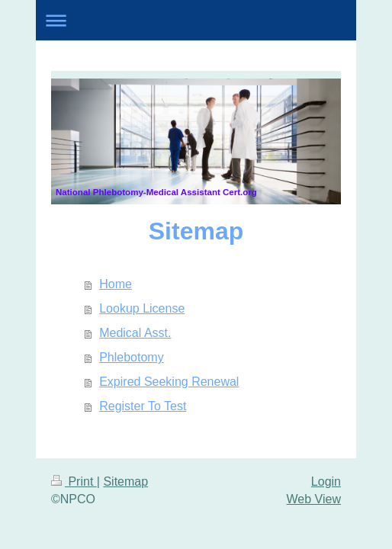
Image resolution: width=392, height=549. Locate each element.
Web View (314, 499)
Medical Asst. (135, 333)
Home (116, 284)
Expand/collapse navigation (196, 20)
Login (326, 482)
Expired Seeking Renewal (169, 382)
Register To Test (143, 406)
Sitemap (125, 482)
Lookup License (142, 308)
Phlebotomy (132, 357)
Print (74, 482)
